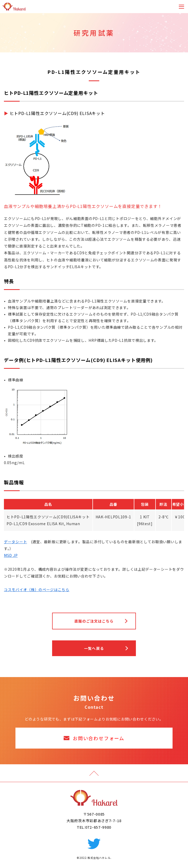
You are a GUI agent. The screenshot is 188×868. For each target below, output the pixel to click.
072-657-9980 (98, 827)
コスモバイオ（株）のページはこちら (37, 590)
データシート (15, 542)
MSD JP (11, 555)
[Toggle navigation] (181, 7)
